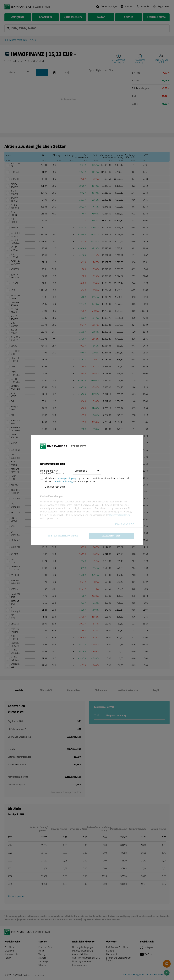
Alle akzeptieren (111, 536)
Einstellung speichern (55, 487)
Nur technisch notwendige (63, 536)
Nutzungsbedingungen (67, 478)
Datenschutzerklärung (62, 482)
